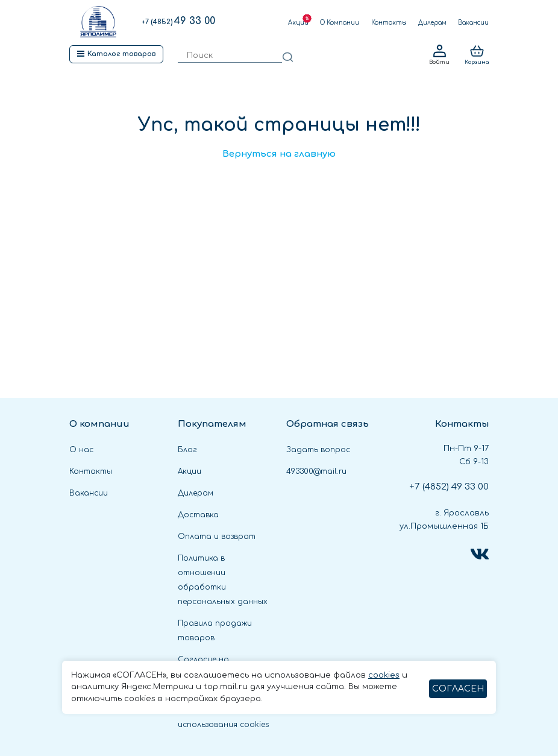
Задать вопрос (318, 450)
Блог (187, 450)
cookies (384, 675)
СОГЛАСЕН (458, 689)
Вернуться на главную (279, 154)
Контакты (389, 23)
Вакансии (473, 23)
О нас (81, 450)
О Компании (340, 23)
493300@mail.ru (316, 471)
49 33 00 (178, 21)
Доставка (198, 515)
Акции (298, 23)
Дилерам (432, 23)
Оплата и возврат (217, 537)
